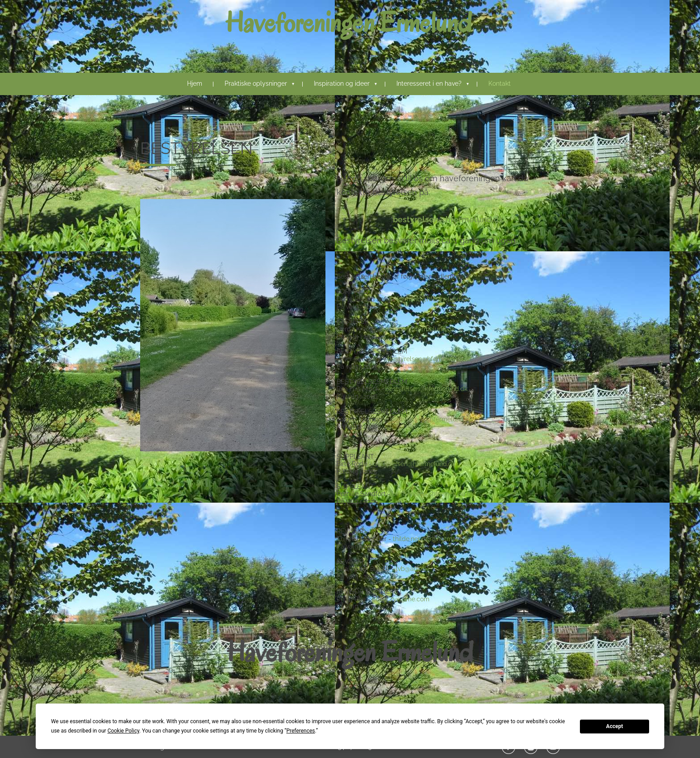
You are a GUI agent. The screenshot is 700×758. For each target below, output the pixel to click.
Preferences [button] (300, 731)
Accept (615, 726)
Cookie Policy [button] (123, 731)
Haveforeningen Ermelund (349, 23)
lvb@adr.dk (412, 569)
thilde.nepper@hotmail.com (433, 539)
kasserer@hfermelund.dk (418, 329)
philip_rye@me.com (401, 599)
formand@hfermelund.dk (433, 299)
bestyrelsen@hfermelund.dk (448, 219)
